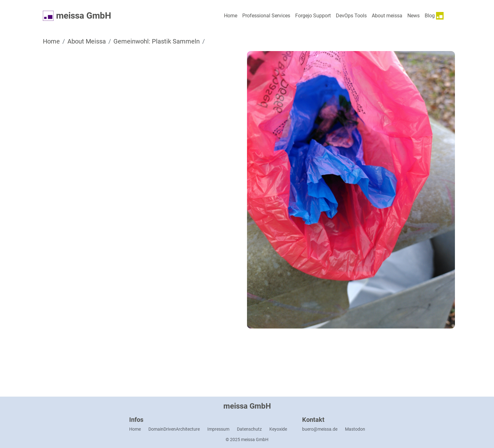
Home (231, 16)
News (414, 16)
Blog (434, 16)
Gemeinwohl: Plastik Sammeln (157, 41)
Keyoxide (278, 429)
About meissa (387, 16)
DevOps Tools (351, 16)
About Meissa (87, 41)
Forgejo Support (313, 16)
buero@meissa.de (320, 429)
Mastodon (355, 429)
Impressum (218, 429)
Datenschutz (249, 429)
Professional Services (266, 16)
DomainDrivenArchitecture (174, 429)
